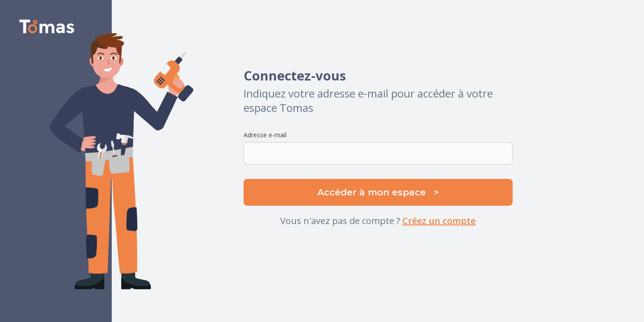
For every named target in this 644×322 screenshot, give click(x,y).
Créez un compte (439, 221)
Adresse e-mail (265, 135)
